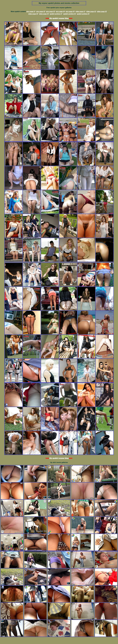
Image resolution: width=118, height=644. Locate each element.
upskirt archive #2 (70, 14)
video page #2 (91, 12)
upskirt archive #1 (56, 14)
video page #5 (44, 14)
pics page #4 (60, 12)
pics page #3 (51, 12)
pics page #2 (41, 12)
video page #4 (33, 14)
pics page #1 (31, 12)
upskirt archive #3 (83, 14)
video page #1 (80, 12)
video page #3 (102, 12)
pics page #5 (70, 12)
